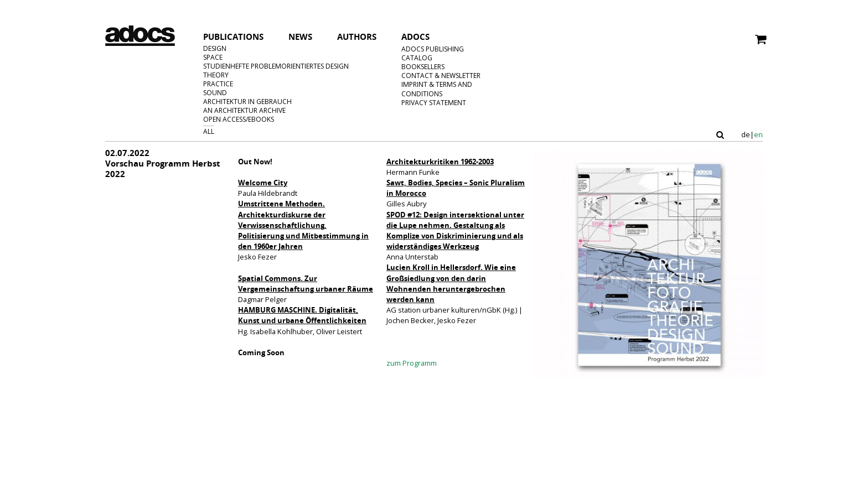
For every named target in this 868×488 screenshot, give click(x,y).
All (209, 131)
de (746, 135)
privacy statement (434, 103)
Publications (233, 37)
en (758, 135)
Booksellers (423, 67)
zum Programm (412, 363)
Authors (357, 37)
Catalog (417, 58)
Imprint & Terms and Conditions (437, 89)
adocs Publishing (433, 49)
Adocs (415, 37)
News (300, 37)
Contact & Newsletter (441, 76)
